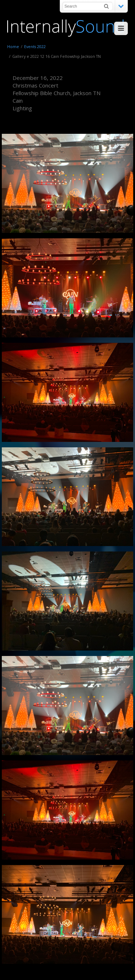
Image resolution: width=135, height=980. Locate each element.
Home (13, 46)
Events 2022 (35, 46)
